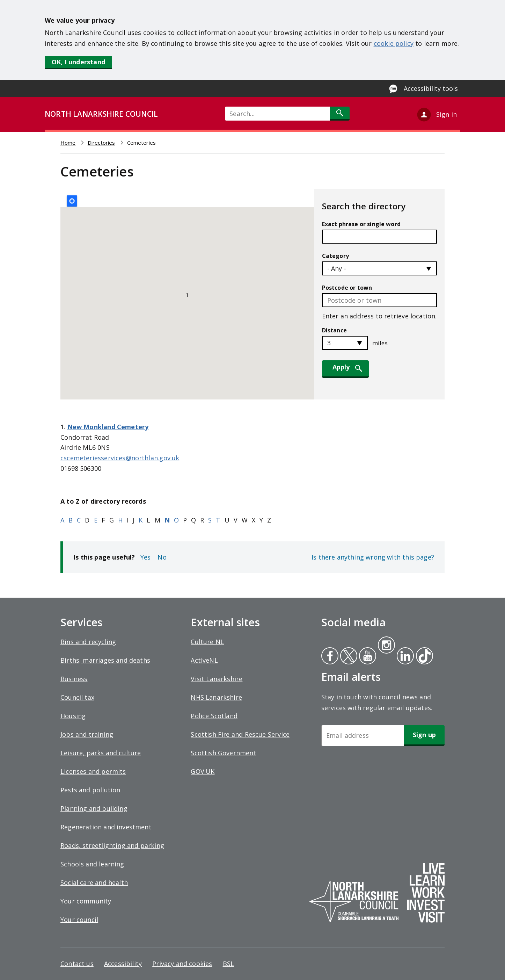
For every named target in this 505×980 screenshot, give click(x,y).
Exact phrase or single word (361, 224)
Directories (101, 143)
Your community (86, 901)
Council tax (77, 697)
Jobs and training (87, 734)
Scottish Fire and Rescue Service (240, 734)
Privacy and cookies (182, 964)
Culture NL (207, 642)
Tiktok (423, 657)
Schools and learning (92, 864)
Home (68, 143)
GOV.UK (203, 771)
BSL (229, 964)
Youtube (367, 657)
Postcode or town (347, 288)
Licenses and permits (93, 771)
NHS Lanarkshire (216, 697)
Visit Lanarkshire (217, 679)
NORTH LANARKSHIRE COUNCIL (101, 114)
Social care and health (94, 882)
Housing (73, 716)
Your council (79, 920)
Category (335, 256)
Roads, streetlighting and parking (112, 845)
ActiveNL (204, 660)
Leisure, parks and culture (101, 753)
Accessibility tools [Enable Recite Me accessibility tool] (431, 88)
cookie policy (394, 43)
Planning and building (94, 808)
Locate (72, 201)
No (162, 557)
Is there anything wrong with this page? (373, 557)
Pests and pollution (90, 790)
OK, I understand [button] (78, 62)
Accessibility (123, 964)
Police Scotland (214, 716)
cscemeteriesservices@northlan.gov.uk (120, 458)
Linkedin (404, 657)
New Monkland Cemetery (108, 427)
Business (74, 679)
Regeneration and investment (106, 827)
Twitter (348, 657)
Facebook (330, 657)
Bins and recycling (88, 642)
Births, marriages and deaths (105, 660)
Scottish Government (223, 753)
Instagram (386, 646)
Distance (334, 330)
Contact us (77, 964)
